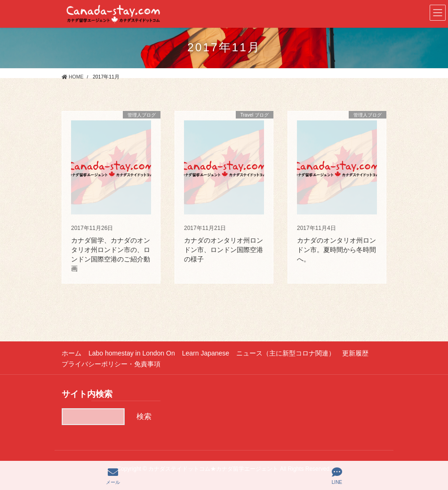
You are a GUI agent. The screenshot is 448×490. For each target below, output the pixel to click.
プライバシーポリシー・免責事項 (111, 364)
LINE (337, 476)
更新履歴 (355, 353)
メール (113, 476)
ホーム (72, 353)
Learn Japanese (206, 353)
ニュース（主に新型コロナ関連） (286, 353)
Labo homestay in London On (132, 353)
